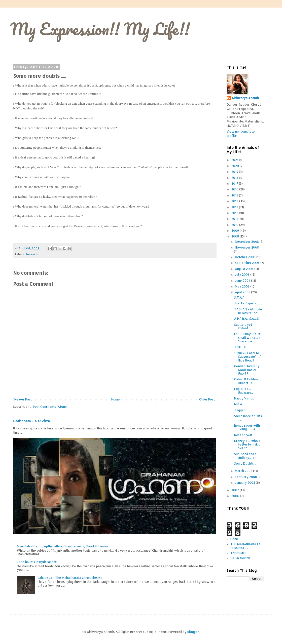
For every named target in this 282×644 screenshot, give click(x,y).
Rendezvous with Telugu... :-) (247, 427)
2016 (235, 189)
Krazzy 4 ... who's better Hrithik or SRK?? (248, 445)
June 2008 (243, 281)
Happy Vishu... (244, 398)
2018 (235, 178)
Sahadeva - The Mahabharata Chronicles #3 (70, 578)
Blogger (193, 632)
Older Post (207, 399)
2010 (235, 225)
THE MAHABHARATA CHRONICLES (246, 546)
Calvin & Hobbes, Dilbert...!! (247, 381)
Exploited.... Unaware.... (244, 391)
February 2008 (246, 477)
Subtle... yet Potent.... (243, 326)
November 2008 (247, 247)
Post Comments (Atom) (50, 407)
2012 (235, 213)
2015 (235, 195)
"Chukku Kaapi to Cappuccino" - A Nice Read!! (248, 357)
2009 (236, 231)
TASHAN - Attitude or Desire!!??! (248, 311)
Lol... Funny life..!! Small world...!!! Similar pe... (247, 338)
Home (116, 399)
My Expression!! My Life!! (100, 29)
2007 (236, 490)
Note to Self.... (245, 435)
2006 (236, 496)
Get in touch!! (240, 558)
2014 (235, 201)
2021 (235, 160)
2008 (236, 236)
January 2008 (245, 483)
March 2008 (244, 471)
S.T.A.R (239, 297)
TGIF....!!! (240, 347)
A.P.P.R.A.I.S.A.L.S (246, 319)
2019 (235, 172)
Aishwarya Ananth (245, 98)
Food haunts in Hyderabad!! (37, 562)
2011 (235, 219)
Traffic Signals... (246, 303)
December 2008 (247, 242)
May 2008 (243, 286)
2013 (235, 207)
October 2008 (246, 257)
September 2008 (248, 263)
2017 (235, 184)
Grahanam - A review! (32, 421)
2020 (236, 166)
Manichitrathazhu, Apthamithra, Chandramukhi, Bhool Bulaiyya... (63, 546)
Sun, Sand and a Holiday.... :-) (245, 456)
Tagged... (241, 410)
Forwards (32, 254)
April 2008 (243, 292)
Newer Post (23, 399)
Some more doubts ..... (248, 418)
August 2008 (245, 269)
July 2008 (243, 275)
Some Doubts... (245, 464)
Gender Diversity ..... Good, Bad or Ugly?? (249, 370)
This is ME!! (238, 553)
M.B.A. (239, 404)
